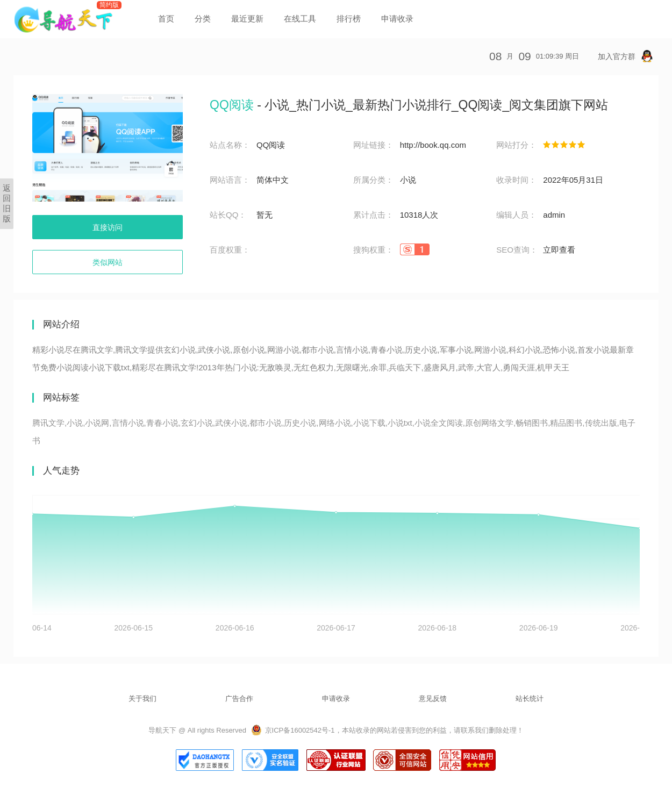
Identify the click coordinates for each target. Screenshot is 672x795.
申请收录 (397, 19)
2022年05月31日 (573, 180)
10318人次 (419, 215)
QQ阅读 (271, 145)
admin (554, 215)
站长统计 (530, 699)
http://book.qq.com (433, 145)
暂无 (264, 215)
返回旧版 (7, 203)
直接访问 (108, 227)
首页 (166, 19)
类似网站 (108, 262)
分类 (203, 19)
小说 (408, 180)
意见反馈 (433, 699)
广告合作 (239, 699)
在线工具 (300, 19)
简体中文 (273, 180)
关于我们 (142, 699)
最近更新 (247, 19)
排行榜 (349, 19)
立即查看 (559, 250)
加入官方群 (625, 56)
